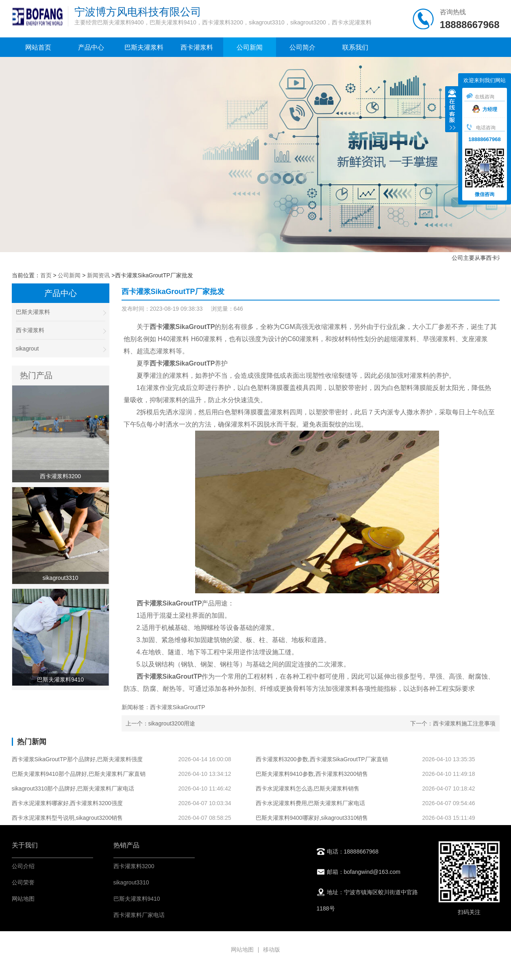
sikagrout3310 (131, 882)
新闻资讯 (98, 275)
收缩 (452, 110)
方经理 (485, 109)
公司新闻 (250, 47)
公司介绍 (23, 866)
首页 (46, 275)
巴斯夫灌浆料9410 (137, 899)
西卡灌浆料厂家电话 (139, 915)
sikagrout (61, 349)
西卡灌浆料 (197, 47)
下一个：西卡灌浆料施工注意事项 (453, 723)
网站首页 (38, 47)
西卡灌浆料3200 (134, 866)
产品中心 (91, 47)
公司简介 (302, 47)
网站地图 (23, 899)
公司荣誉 (23, 882)
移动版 (272, 950)
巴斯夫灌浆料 (144, 47)
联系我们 (355, 47)
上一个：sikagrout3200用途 (161, 723)
